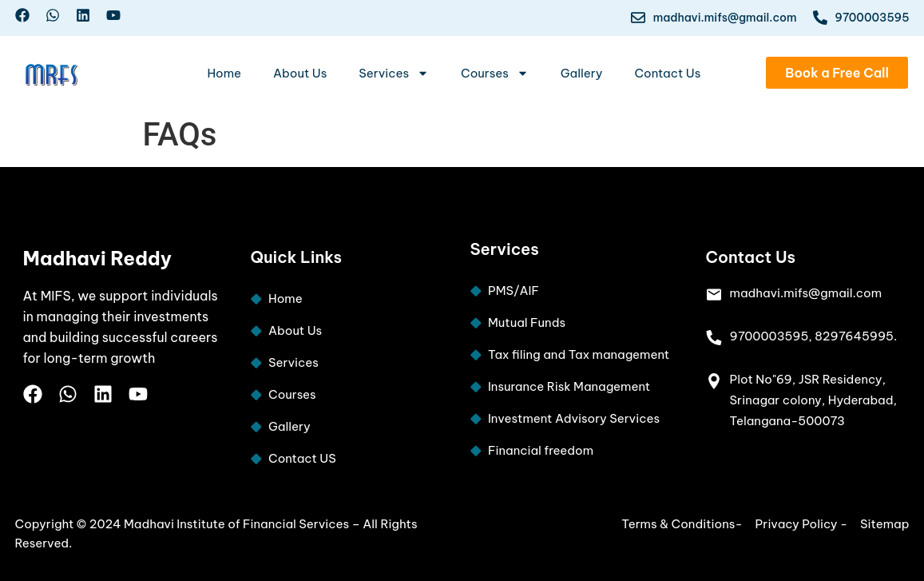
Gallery (582, 73)
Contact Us (667, 73)
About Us (300, 73)
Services (394, 73)
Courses (495, 73)
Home (224, 73)
